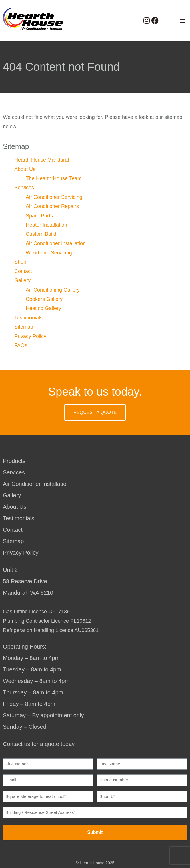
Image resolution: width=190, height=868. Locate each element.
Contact (23, 271)
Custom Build (41, 234)
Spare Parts (39, 216)
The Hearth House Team (54, 178)
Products (14, 461)
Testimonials (28, 318)
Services (24, 188)
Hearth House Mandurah (42, 160)
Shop (20, 262)
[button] (182, 20)
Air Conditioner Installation (56, 243)
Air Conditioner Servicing (54, 197)
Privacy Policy (30, 336)
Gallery (22, 280)
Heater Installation (46, 225)
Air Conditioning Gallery (53, 290)
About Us (25, 169)
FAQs (21, 345)
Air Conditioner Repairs (52, 206)
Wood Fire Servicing (49, 253)
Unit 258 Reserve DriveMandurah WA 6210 (28, 581)
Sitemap (24, 327)
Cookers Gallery (44, 299)
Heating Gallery (43, 308)
